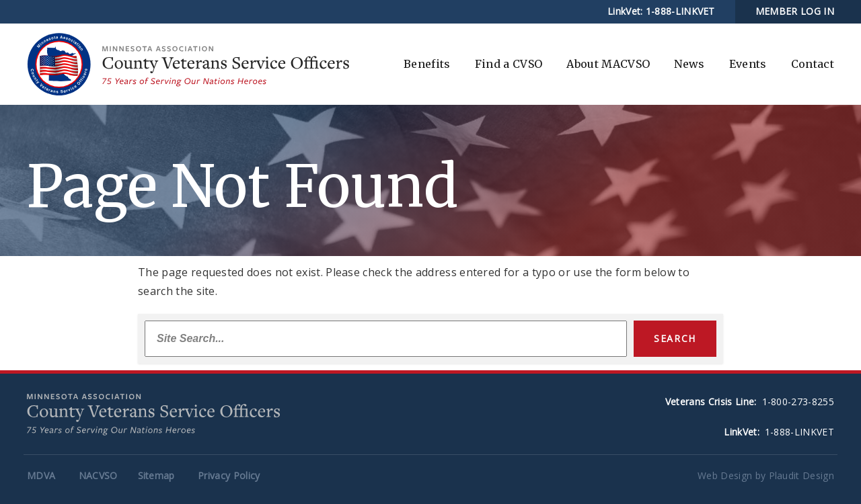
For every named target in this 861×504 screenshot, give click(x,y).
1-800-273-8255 (798, 402)
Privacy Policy (229, 475)
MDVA (41, 475)
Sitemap (156, 475)
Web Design (725, 475)
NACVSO (98, 475)
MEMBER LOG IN (795, 11)
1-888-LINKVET (680, 11)
